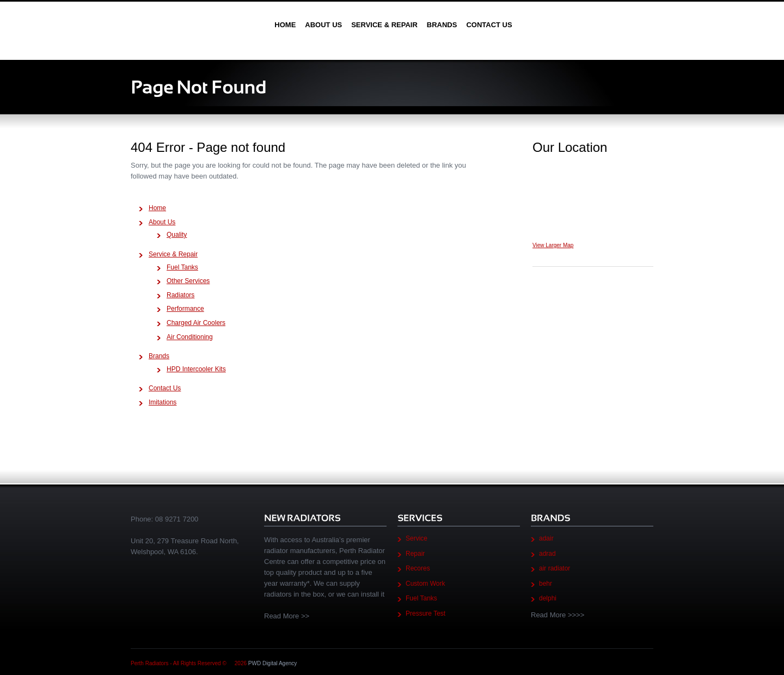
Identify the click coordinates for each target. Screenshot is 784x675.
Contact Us (489, 25)
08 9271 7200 (177, 519)
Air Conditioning (190, 337)
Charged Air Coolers (196, 323)
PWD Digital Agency (272, 663)
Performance (185, 309)
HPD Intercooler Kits (196, 369)
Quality (177, 235)
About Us (323, 25)
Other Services (188, 281)
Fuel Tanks (182, 267)
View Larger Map (553, 245)
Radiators (180, 295)
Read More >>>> (558, 615)
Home (285, 25)
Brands (442, 25)
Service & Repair (384, 25)
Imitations (163, 402)
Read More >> (287, 616)
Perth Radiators (197, 24)
